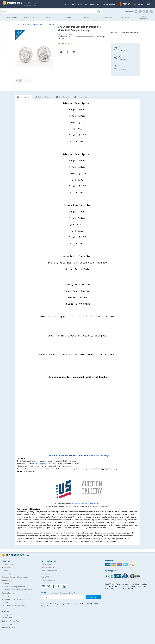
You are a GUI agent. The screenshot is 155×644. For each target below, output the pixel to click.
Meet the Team (8, 580)
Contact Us (94, 4)
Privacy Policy (7, 617)
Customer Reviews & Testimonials (15, 577)
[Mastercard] (120, 564)
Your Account (46, 564)
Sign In (140, 4)
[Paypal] (108, 564)
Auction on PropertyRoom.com (75, 4)
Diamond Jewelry (39, 24)
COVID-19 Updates (48, 580)
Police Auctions (11, 17)
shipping (42, 463)
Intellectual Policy (9, 627)
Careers (5, 602)
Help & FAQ (45, 577)
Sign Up (94, 597)
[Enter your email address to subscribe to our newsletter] (62, 597)
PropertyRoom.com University (13, 605)
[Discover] (132, 564)
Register (127, 4)
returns (52, 463)
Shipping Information (49, 570)
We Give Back (7, 574)
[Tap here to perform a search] (99, 12)
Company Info (7, 564)
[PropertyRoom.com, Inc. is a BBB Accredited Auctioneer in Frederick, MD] (114, 576)
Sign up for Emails (109, 4)
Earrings (52, 24)
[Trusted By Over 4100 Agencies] (126, 576)
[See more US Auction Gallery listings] (78, 501)
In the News (6, 567)
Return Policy (7, 624)
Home (17, 24)
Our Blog (5, 583)
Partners (5, 596)
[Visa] (114, 564)
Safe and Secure (47, 567)
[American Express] (126, 564)
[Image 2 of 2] (28, 80)
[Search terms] (52, 11)
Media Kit (5, 570)
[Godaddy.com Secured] (135, 576)
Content (2, 32)
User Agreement (8, 614)
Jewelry (26, 24)
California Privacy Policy (11, 621)
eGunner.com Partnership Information (17, 599)
